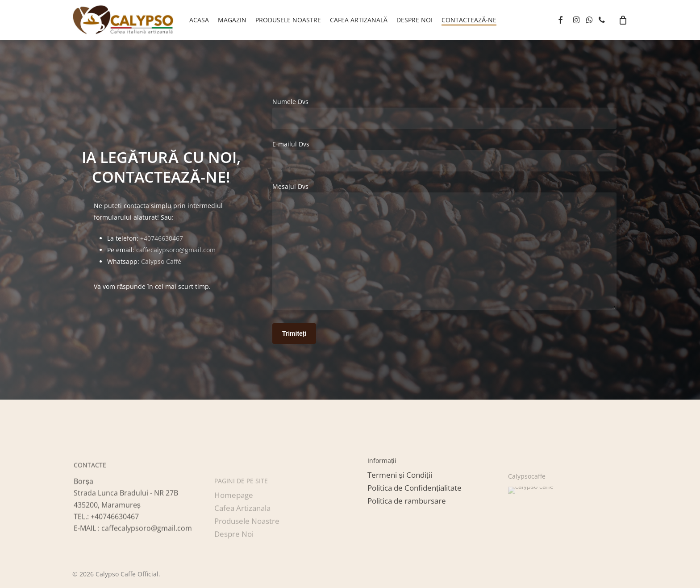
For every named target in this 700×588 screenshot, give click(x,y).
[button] (400, 503)
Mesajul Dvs (444, 248)
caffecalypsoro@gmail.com (176, 250)
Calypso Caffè (161, 261)
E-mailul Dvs (444, 156)
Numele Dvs (444, 113)
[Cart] (623, 20)
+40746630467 (162, 238)
